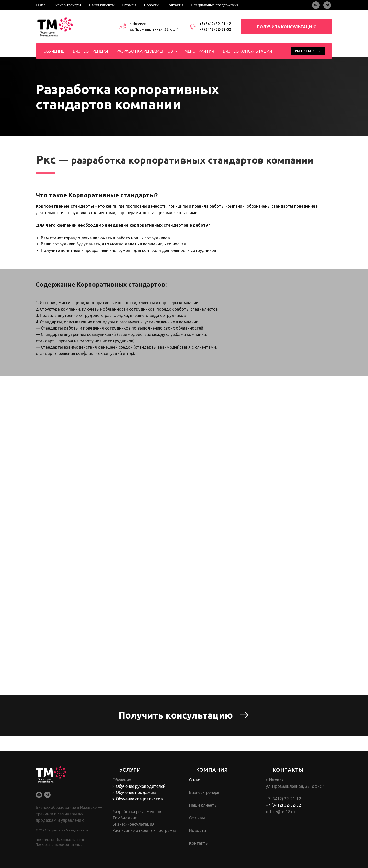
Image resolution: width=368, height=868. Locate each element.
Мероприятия (199, 51)
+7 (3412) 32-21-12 (215, 24)
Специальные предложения (215, 5)
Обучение (54, 51)
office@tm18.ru (280, 812)
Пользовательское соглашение (59, 845)
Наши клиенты (102, 5)
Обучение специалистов (139, 799)
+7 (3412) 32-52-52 (215, 29)
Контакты (175, 5)
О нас (41, 5)
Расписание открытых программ (144, 830)
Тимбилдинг (124, 818)
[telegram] (327, 5)
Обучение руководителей (141, 786)
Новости (151, 5)
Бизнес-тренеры (67, 5)
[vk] (316, 5)
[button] (184, 715)
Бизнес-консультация (247, 51)
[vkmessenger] (39, 795)
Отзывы (129, 5)
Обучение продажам (136, 792)
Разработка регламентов (145, 51)
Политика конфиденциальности (60, 840)
